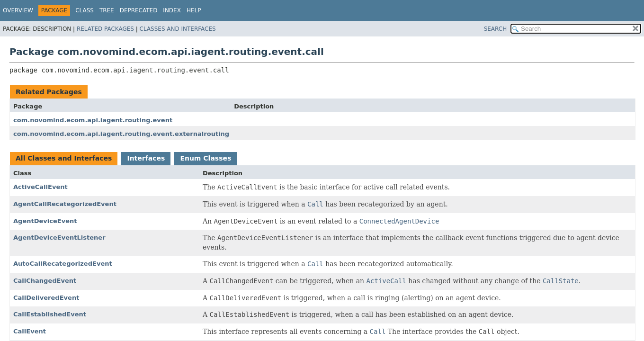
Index (172, 10)
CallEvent (30, 331)
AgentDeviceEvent (45, 221)
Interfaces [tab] (146, 158)
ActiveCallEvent (40, 187)
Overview (18, 10)
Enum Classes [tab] (206, 158)
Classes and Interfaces (178, 29)
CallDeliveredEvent (46, 298)
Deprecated (139, 10)
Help (194, 10)
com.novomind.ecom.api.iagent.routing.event (93, 120)
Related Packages (105, 29)
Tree (107, 10)
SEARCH (496, 29)
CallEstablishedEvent (50, 314)
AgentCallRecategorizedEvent (65, 204)
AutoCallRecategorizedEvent (63, 264)
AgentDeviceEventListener (59, 238)
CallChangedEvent (45, 281)
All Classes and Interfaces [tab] (64, 158)
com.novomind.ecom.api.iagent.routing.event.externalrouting (121, 134)
